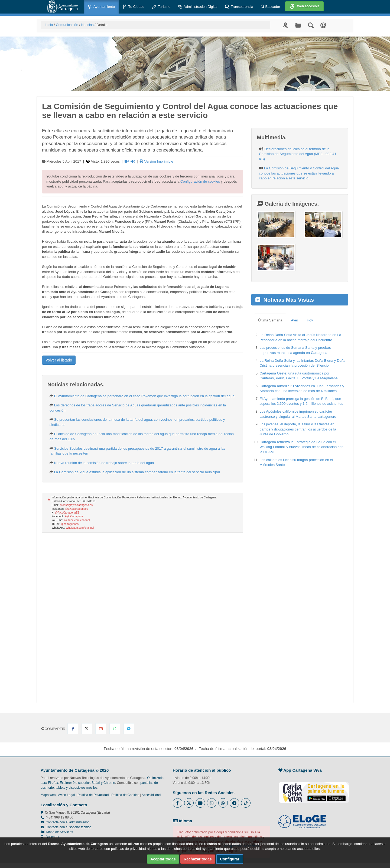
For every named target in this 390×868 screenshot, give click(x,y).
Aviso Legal (67, 795)
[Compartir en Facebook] (73, 729)
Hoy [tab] (310, 320)
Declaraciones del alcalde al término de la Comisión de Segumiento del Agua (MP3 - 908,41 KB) (298, 154)
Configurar (230, 859)
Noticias (87, 25)
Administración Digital (198, 7)
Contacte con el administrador (67, 822)
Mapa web (48, 795)
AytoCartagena (74, 516)
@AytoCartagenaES (67, 513)
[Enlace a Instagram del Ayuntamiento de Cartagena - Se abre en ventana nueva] (212, 803)
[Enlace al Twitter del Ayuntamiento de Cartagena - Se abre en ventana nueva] (189, 803)
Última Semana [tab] (270, 320)
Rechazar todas (198, 859)
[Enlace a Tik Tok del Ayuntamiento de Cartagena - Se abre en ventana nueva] (246, 803)
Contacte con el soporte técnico (69, 827)
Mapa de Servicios (57, 832)
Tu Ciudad (133, 7)
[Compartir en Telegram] (129, 729)
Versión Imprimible (157, 161)
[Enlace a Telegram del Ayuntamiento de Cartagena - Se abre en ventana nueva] (234, 803)
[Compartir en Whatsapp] (115, 729)
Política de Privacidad (93, 795)
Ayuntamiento (101, 7)
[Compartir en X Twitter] (87, 729)
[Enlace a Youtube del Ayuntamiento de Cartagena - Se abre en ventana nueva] (200, 803)
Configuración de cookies (200, 181)
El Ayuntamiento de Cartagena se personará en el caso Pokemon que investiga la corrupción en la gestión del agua (144, 396)
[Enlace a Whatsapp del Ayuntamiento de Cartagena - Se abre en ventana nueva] (223, 803)
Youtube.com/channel (77, 520)
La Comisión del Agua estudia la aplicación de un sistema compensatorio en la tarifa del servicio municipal (137, 472)
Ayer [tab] (295, 320)
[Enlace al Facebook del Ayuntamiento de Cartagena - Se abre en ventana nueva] (178, 803)
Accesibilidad (151, 795)
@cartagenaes (70, 524)
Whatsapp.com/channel (80, 528)
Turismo (161, 7)
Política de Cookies (125, 795)
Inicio (49, 25)
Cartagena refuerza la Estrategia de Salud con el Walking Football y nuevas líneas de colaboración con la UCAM (301, 447)
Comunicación (67, 25)
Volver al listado (59, 360)
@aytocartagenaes (77, 509)
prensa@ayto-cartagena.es (76, 505)
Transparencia (239, 7)
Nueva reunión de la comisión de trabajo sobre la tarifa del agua (104, 463)
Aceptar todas (163, 859)
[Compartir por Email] (101, 729)
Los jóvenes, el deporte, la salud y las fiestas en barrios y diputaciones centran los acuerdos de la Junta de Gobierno (298, 429)
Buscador (271, 7)
